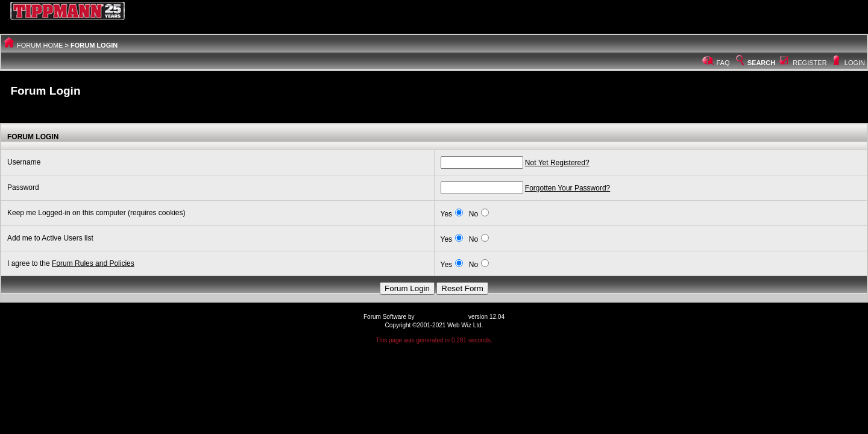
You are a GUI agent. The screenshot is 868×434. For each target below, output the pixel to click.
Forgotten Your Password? (568, 188)
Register (810, 63)
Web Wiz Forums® (441, 317)
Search (755, 63)
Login (855, 63)
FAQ (723, 63)
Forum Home (40, 45)
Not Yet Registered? (557, 163)
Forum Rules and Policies (93, 263)
